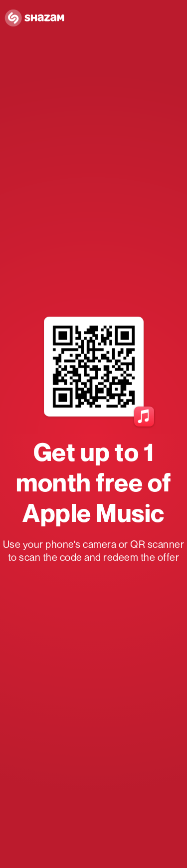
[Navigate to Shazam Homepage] (37, 18)
